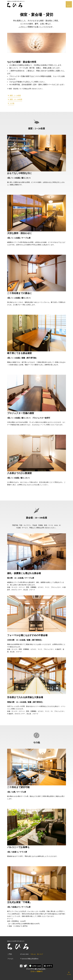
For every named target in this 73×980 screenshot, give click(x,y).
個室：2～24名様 (15, 95)
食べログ (40, 954)
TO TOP (69, 973)
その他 (12, 103)
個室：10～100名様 (16, 99)
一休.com (33, 954)
